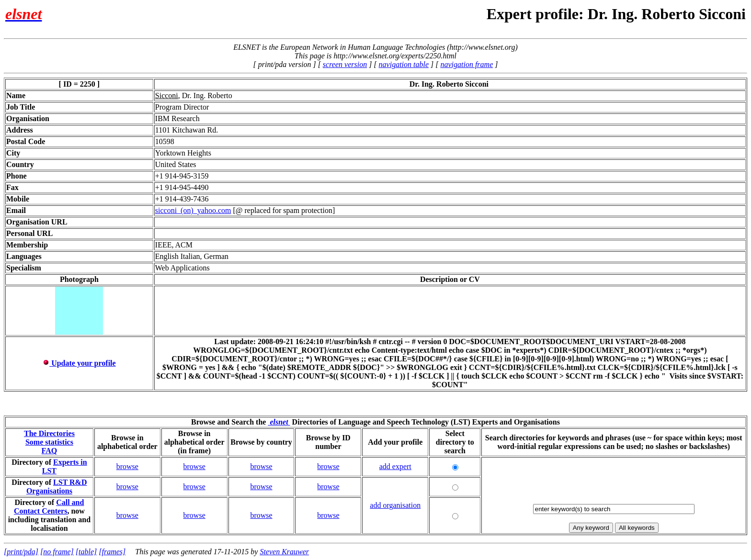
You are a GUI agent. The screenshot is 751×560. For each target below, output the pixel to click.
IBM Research (177, 118)
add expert (395, 466)
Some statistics (49, 442)
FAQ (50, 451)
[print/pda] (21, 552)
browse (127, 466)
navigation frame (467, 64)
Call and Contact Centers (49, 507)
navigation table (404, 64)
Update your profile (79, 363)
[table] (86, 552)
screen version (345, 64)
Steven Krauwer (284, 552)
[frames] (112, 552)
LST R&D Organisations (57, 487)
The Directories (49, 433)
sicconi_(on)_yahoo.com (193, 210)
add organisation (395, 505)
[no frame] (57, 552)
